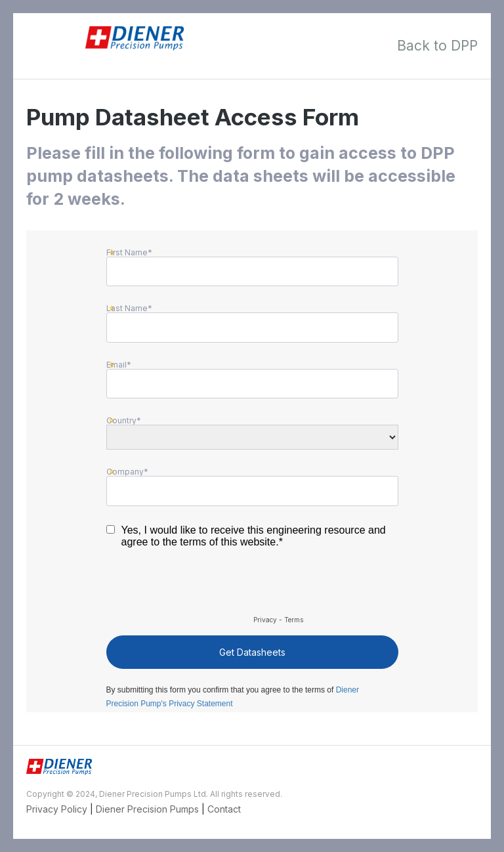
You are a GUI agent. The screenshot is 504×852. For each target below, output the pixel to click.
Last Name (127, 308)
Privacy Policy (57, 809)
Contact (224, 809)
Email (116, 364)
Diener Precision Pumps (147, 809)
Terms (294, 620)
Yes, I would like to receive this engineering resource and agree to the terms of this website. (254, 536)
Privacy (265, 620)
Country (121, 420)
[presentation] (206, 587)
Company (125, 471)
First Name (127, 252)
